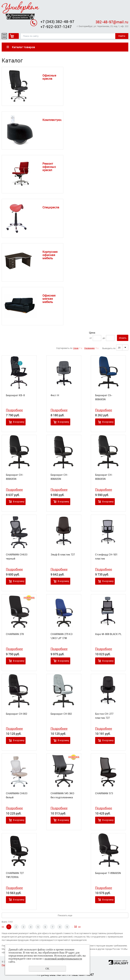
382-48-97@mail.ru (112, 22)
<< (3, 926)
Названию (90, 348)
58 (75, 926)
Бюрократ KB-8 (15, 395)
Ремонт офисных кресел (49, 167)
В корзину (19, 422)
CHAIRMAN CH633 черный (17, 556)
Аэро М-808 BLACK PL (108, 634)
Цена (92, 333)
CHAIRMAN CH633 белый (17, 795)
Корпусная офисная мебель (50, 255)
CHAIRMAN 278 (15, 634)
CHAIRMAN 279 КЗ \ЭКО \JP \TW (62, 636)
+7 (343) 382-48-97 (57, 22)
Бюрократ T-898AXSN (108, 873)
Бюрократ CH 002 (17, 714)
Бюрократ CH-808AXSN (15, 477)
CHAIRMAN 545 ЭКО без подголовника (62, 795)
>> (79, 926)
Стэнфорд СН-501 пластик (106, 556)
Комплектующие (55, 120)
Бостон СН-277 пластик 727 (104, 716)
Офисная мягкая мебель (49, 299)
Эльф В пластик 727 (63, 554)
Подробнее (14, 410)
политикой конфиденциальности (63, 959)
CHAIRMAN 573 (104, 793)
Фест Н (55, 395)
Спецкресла (51, 207)
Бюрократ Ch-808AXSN (104, 397)
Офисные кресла (49, 77)
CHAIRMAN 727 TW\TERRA (15, 875)
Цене (76, 348)
